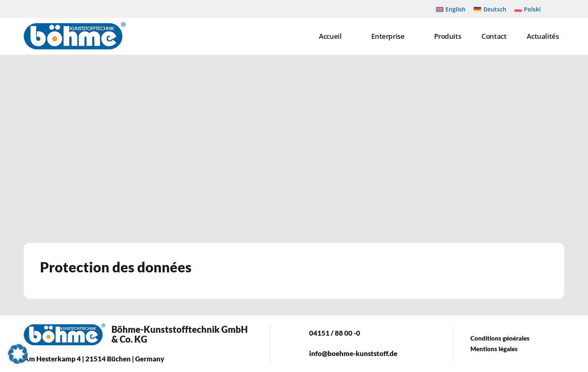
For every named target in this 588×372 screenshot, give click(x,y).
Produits (448, 36)
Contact (494, 36)
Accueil (330, 36)
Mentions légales (494, 349)
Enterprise (388, 36)
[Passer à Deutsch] (490, 9)
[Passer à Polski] (528, 9)
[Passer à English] (451, 9)
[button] (18, 354)
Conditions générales (500, 338)
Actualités (543, 36)
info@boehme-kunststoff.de (353, 353)
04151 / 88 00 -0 (335, 333)
